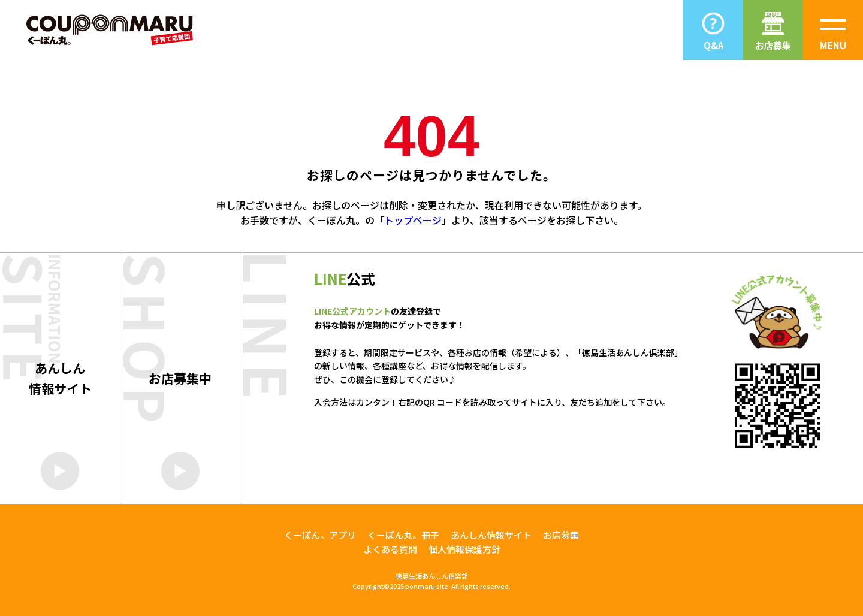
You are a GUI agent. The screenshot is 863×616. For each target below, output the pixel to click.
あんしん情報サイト (491, 535)
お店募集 (561, 535)
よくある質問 (390, 549)
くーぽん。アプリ (320, 535)
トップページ (413, 220)
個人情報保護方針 (464, 549)
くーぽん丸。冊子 (403, 535)
